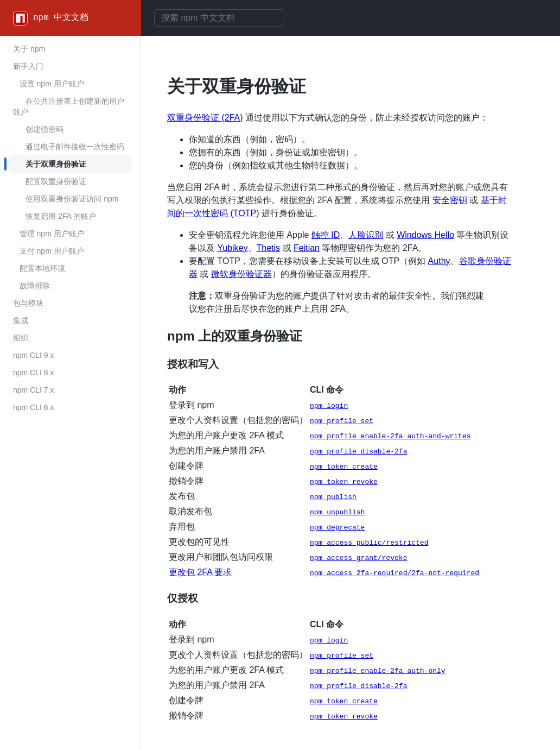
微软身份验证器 (241, 274)
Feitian (307, 248)
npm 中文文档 (61, 18)
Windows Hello (425, 235)
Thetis (269, 248)
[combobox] (219, 18)
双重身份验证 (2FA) (205, 118)
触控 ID (326, 235)
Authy (439, 261)
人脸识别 (366, 235)
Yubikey (232, 248)
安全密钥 (450, 200)
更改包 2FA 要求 (200, 572)
